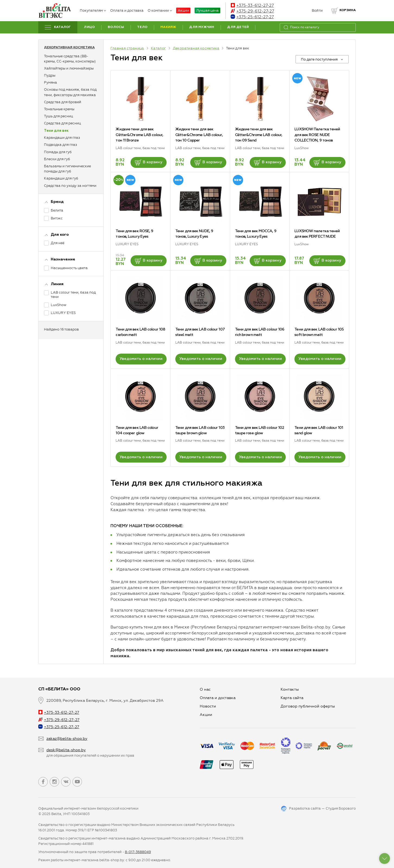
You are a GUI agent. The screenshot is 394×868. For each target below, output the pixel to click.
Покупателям (93, 10)
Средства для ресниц (62, 123)
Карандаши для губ (61, 178)
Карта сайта (292, 698)
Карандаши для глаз (62, 138)
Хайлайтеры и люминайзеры (69, 68)
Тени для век (56, 131)
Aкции (206, 715)
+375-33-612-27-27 (252, 5)
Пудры (50, 75)
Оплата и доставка (127, 10)
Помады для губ (58, 152)
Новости (208, 706)
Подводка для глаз (61, 145)
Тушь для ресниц (58, 116)
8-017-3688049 (138, 852)
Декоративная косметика (69, 48)
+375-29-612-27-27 (252, 11)
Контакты (290, 689)
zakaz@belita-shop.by (67, 739)
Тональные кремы (59, 109)
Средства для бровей (63, 102)
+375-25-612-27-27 (252, 17)
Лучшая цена (207, 10)
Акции (183, 10)
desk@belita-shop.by (66, 750)
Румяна (50, 82)
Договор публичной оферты (308, 706)
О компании (160, 10)
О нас (205, 689)
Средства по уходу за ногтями (70, 186)
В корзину (149, 162)
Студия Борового (341, 808)
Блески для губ (57, 159)
